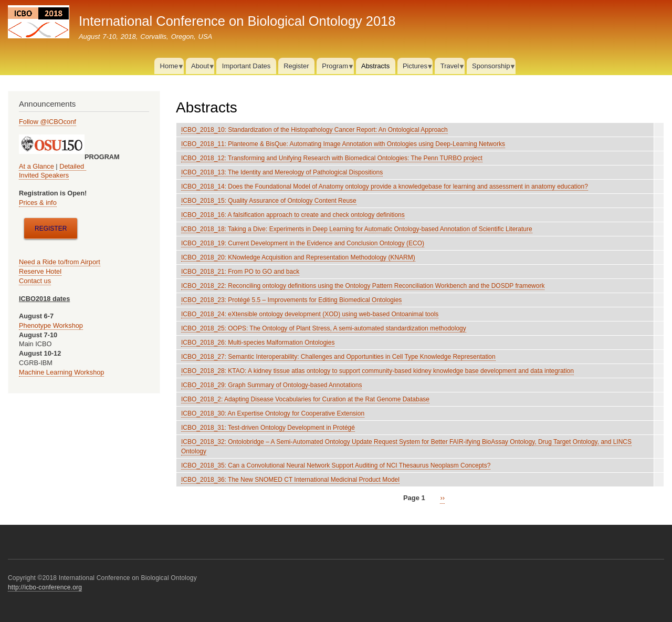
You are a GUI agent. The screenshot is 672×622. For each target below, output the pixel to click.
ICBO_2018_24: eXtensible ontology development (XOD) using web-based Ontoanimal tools (310, 314)
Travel (449, 68)
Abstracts (375, 66)
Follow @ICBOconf (48, 122)
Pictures (415, 68)
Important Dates (246, 66)
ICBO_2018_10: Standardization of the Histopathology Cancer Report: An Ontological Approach (314, 130)
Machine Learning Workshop (61, 372)
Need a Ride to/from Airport (60, 262)
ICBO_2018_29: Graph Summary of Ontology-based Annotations (271, 385)
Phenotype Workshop (51, 325)
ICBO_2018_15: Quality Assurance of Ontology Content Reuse (269, 201)
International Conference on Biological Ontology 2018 (237, 21)
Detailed (72, 166)
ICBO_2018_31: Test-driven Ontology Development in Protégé (268, 428)
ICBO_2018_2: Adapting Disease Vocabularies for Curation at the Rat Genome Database (305, 399)
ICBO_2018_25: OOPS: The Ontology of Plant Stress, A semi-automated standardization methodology (324, 328)
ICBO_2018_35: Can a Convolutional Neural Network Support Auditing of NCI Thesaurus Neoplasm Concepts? (336, 465)
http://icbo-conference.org (45, 587)
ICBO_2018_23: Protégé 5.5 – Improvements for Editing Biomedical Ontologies (291, 300)
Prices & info (38, 203)
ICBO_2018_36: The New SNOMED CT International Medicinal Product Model (290, 480)
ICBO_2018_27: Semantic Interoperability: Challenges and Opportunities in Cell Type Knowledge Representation (338, 357)
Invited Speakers (44, 175)
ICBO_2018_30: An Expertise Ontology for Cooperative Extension (273, 413)
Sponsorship (491, 68)
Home (169, 68)
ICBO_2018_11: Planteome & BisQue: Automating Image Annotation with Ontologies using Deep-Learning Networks (343, 144)
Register (296, 66)
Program (335, 68)
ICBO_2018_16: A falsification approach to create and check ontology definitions (293, 215)
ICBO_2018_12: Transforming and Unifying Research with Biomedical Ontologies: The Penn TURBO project (332, 158)
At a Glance (36, 166)
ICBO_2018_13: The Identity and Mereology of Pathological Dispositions (282, 172)
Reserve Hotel (40, 271)
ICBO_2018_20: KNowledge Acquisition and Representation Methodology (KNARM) (298, 257)
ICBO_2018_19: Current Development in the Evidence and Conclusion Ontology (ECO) (303, 243)
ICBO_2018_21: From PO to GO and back (240, 272)
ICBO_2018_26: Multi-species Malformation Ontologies (258, 343)
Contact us (35, 281)
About (200, 68)
